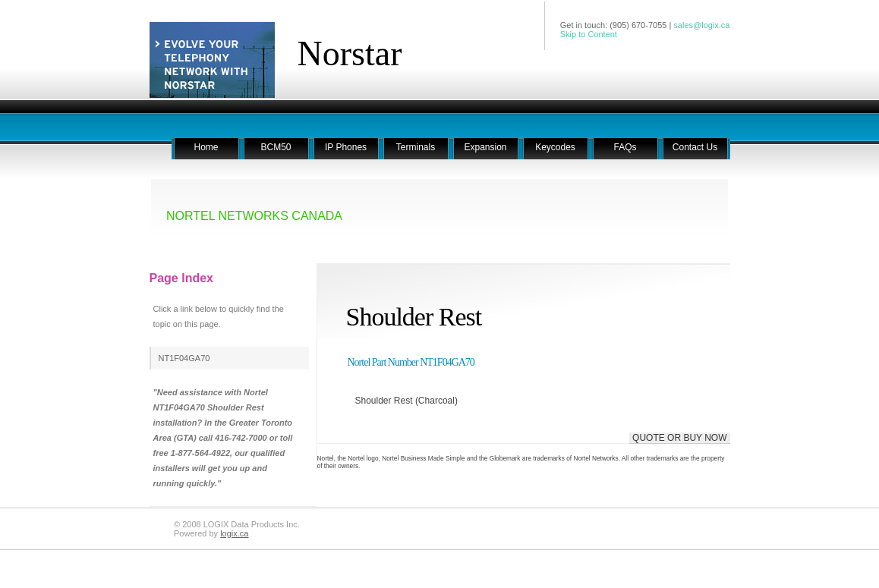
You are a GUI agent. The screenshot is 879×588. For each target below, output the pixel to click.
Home (206, 147)
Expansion (485, 147)
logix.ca (234, 533)
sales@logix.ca (701, 25)
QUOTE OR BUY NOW (679, 438)
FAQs (625, 147)
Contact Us (695, 147)
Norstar (350, 53)
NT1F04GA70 (184, 358)
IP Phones (346, 147)
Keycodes (555, 147)
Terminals (416, 147)
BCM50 (276, 147)
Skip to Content (589, 34)
